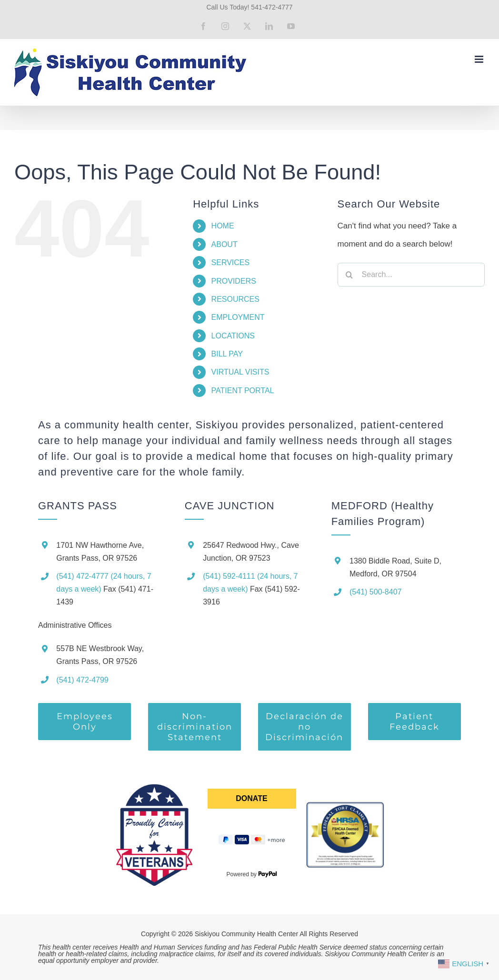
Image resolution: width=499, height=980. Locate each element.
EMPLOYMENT (238, 317)
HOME (223, 226)
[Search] (349, 275)
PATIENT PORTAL (243, 391)
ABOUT (225, 244)
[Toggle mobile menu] (480, 59)
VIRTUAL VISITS (240, 372)
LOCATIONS (233, 336)
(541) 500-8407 (375, 592)
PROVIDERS (234, 281)
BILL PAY (227, 354)
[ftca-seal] (345, 804)
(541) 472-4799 (82, 680)
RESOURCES (235, 299)
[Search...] (411, 275)
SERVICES (231, 262)
